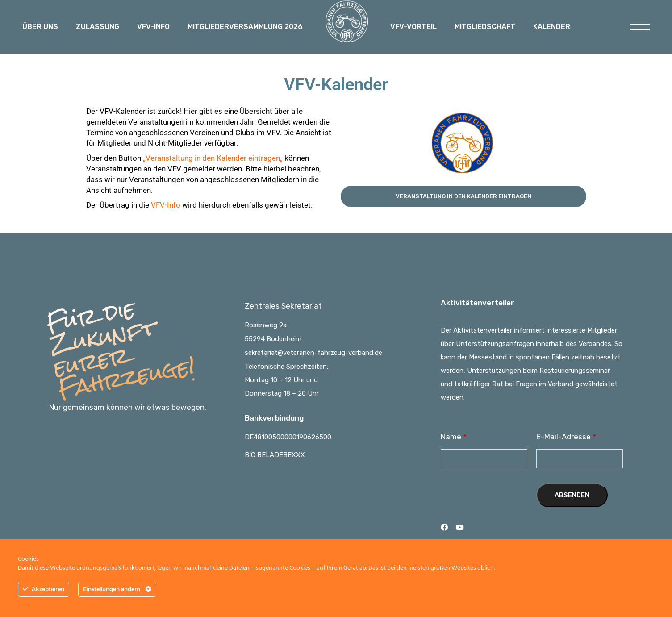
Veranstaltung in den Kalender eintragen (213, 158)
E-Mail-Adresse (566, 437)
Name (454, 437)
